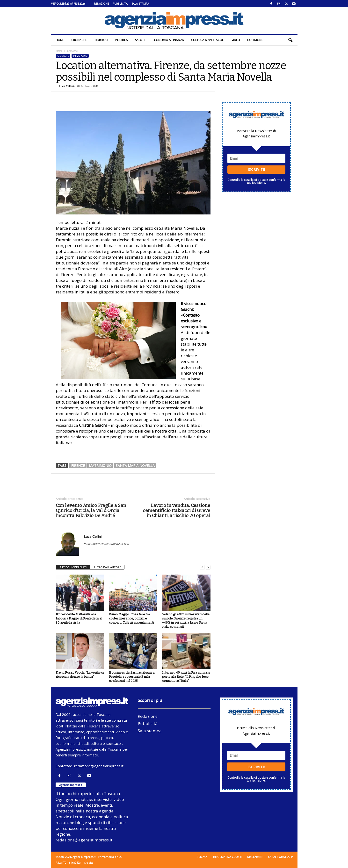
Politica (122, 40)
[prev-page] (202, 567)
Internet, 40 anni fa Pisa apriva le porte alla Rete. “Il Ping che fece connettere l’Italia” (186, 677)
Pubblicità (120, 4)
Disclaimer (255, 857)
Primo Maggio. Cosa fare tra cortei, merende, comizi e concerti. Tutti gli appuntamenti (131, 618)
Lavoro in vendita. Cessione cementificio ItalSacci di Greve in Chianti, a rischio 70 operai (177, 510)
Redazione (101, 4)
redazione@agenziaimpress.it (99, 766)
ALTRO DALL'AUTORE (107, 567)
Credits (88, 863)
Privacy (202, 857)
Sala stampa (140, 4)
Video (236, 40)
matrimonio (100, 466)
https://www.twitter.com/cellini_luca (106, 544)
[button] (290, 40)
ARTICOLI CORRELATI (73, 567)
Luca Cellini (66, 86)
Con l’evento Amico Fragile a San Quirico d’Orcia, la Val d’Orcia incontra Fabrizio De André (91, 510)
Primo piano (80, 56)
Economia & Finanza (168, 40)
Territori (101, 40)
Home (60, 40)
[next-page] (208, 567)
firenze (78, 466)
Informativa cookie (227, 857)
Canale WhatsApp (280, 857)
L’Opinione (255, 40)
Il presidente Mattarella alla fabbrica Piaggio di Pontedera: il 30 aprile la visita (79, 618)
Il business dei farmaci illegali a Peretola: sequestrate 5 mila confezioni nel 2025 (132, 677)
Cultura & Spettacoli (208, 40)
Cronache (79, 40)
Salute (140, 40)
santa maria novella (135, 466)
